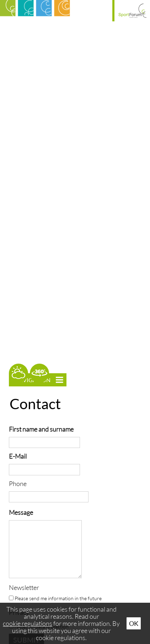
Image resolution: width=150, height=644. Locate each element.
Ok (134, 623)
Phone (18, 484)
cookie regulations (28, 623)
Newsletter (24, 587)
